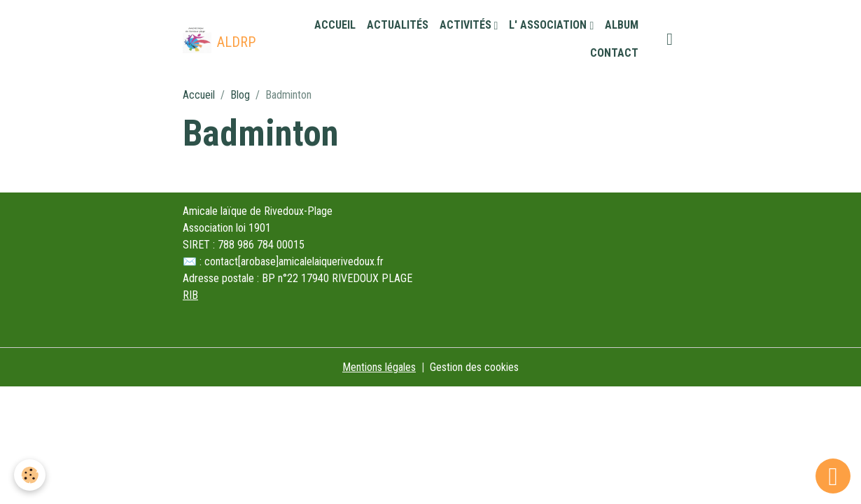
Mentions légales (379, 367)
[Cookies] (30, 475)
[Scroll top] (833, 476)
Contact (614, 53)
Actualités (398, 25)
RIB (190, 295)
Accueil (335, 25)
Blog (240, 95)
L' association (549, 25)
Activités (467, 25)
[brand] (218, 39)
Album (622, 25)
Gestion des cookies (474, 367)
